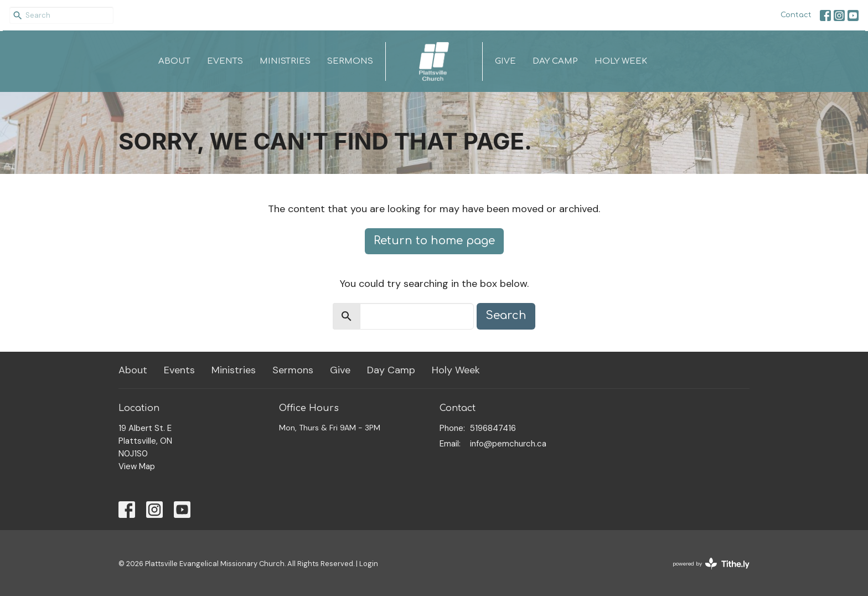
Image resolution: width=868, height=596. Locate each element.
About (174, 61)
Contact (796, 15)
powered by (711, 564)
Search (506, 315)
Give (505, 61)
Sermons (350, 61)
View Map (137, 466)
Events (225, 61)
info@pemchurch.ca (508, 444)
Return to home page (434, 241)
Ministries (285, 61)
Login (369, 564)
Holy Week (621, 61)
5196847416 (493, 428)
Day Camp (555, 61)
